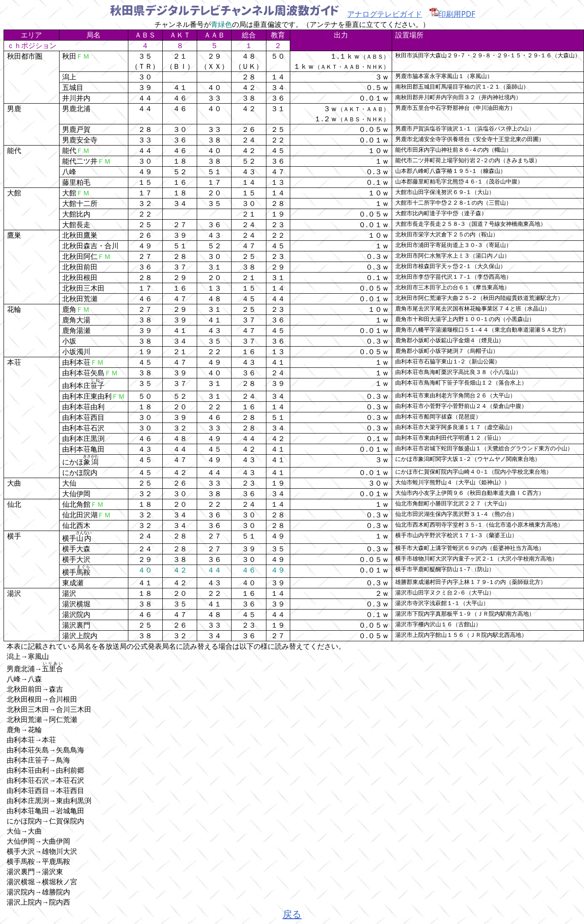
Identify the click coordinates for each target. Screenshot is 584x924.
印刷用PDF (452, 14)
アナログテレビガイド (385, 14)
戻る (292, 914)
